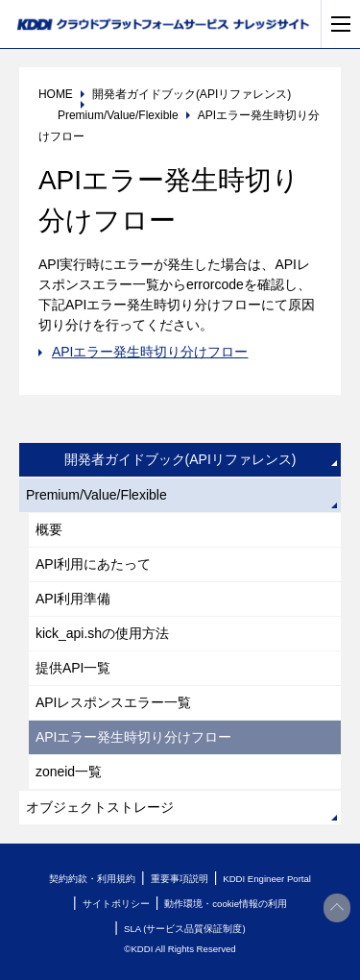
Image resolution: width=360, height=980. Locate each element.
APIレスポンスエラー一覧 (114, 702)
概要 (49, 529)
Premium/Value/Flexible (96, 495)
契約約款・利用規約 (92, 879)
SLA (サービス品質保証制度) (185, 929)
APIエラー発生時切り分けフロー (150, 352)
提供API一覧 (73, 668)
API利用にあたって (94, 564)
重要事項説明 (180, 879)
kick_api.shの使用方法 (102, 633)
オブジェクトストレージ (100, 807)
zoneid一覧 (69, 772)
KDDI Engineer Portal (267, 879)
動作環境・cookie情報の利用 (226, 904)
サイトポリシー (116, 904)
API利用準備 (73, 599)
